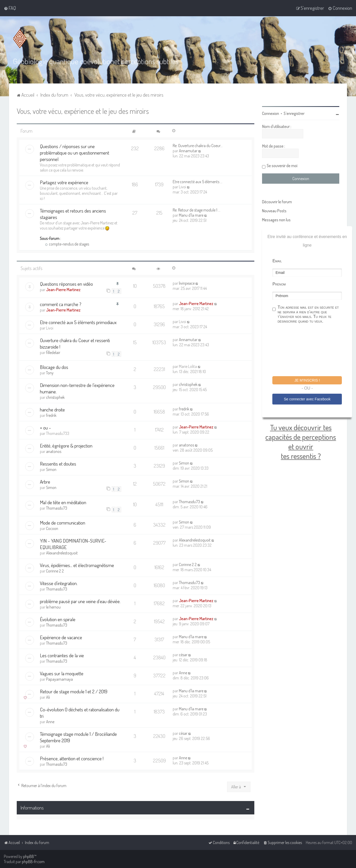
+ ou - (45, 427)
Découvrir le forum (277, 201)
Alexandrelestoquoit (62, 553)
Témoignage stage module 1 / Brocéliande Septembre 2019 (78, 737)
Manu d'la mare (191, 215)
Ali (48, 697)
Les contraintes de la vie (62, 655)
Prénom (279, 284)
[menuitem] (10, 8)
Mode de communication (63, 522)
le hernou (53, 607)
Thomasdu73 (57, 508)
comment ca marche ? (61, 304)
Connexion (271, 113)
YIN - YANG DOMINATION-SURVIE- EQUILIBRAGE (73, 544)
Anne (183, 672)
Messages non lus (276, 220)
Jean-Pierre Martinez (63, 289)
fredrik (51, 415)
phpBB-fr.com (33, 862)
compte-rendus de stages (67, 244)
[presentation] (311, 350)
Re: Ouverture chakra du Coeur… (198, 145)
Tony (50, 373)
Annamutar (188, 150)
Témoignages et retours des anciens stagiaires (73, 214)
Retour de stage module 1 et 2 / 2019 (74, 691)
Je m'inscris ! (307, 380)
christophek (55, 397)
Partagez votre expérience (64, 182)
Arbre (45, 481)
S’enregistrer (294, 113)
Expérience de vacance (61, 637)
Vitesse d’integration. (59, 583)
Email (277, 261)
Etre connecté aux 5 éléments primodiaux (78, 322)
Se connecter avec (307, 399)
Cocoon (52, 528)
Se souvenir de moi (282, 165)
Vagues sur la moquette (62, 673)
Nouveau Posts (274, 210)
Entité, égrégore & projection (66, 445)
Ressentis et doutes (58, 463)
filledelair (53, 352)
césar (183, 654)
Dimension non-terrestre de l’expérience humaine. (77, 388)
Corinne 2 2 (55, 571)
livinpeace (187, 283)
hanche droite (52, 409)
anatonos (54, 451)
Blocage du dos (54, 367)
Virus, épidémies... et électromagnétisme (77, 565)
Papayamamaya (59, 679)
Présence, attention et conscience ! (72, 758)
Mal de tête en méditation (63, 502)
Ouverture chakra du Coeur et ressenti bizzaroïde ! (75, 343)
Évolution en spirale (58, 619)
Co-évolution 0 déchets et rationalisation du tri (80, 712)
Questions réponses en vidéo (66, 283)
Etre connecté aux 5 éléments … (198, 181)
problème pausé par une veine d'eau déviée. (80, 601)
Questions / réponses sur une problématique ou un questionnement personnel (75, 152)
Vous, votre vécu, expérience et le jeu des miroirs (83, 111)
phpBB (29, 856)
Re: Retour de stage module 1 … (197, 210)
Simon (51, 469)
